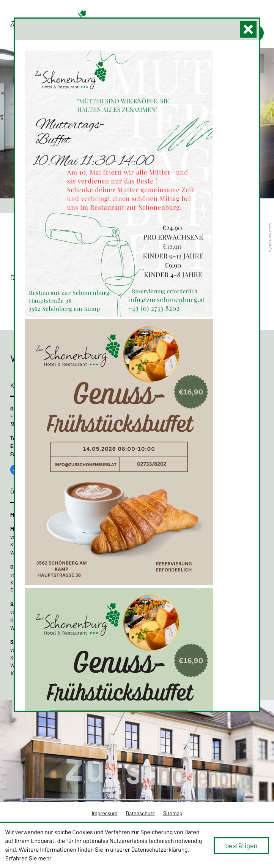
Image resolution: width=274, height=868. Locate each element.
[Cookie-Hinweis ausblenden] (241, 846)
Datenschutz (140, 813)
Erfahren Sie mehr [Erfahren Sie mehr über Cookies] (28, 858)
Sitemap (173, 813)
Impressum (104, 813)
